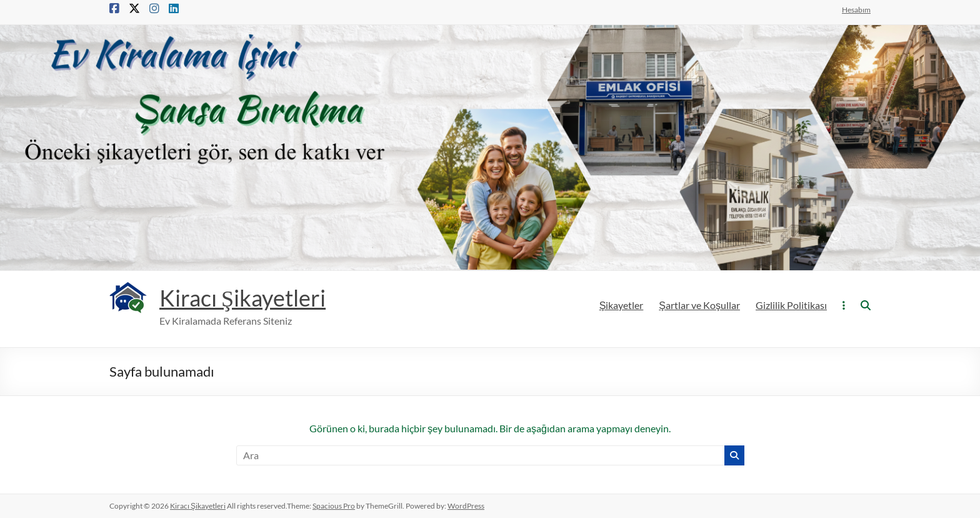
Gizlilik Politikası (791, 305)
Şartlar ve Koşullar (699, 305)
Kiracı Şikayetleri (242, 298)
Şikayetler (622, 305)
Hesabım (856, 10)
